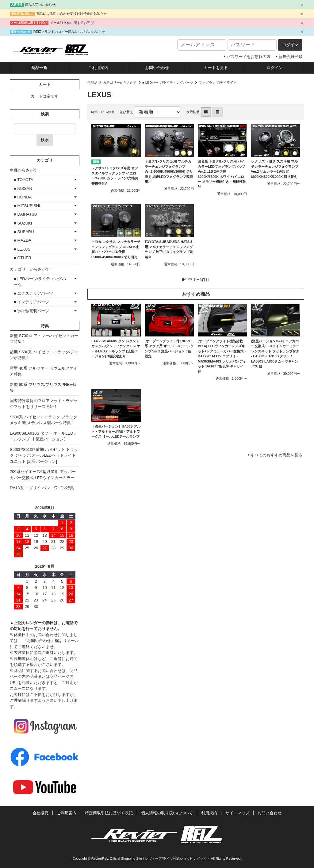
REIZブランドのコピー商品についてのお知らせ (69, 32)
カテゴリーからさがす (120, 83)
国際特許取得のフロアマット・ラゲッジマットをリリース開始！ (44, 404)
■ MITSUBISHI (27, 206)
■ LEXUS (22, 249)
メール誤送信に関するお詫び (72, 23)
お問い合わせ (157, 68)
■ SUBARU (24, 232)
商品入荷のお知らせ (40, 5)
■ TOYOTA (23, 180)
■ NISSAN (23, 188)
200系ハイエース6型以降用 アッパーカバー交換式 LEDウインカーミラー (43, 475)
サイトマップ (237, 813)
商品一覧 (39, 68)
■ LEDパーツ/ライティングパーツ (168, 83)
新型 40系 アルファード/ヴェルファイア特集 (44, 371)
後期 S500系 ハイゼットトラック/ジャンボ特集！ (44, 355)
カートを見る (216, 68)
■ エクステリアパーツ (33, 293)
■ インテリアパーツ (31, 302)
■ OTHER (23, 258)
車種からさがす (24, 170)
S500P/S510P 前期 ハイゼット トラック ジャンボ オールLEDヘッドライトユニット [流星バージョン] (44, 455)
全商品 (92, 83)
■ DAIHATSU (25, 214)
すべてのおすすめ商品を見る (276, 455)
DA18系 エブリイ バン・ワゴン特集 (42, 488)
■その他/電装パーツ (31, 311)
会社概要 (40, 813)
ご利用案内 (98, 68)
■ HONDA (23, 197)
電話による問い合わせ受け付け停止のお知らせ (72, 13)
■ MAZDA (23, 240)
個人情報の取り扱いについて (167, 813)
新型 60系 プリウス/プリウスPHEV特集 (43, 388)
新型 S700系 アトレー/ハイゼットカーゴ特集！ (44, 339)
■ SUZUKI (23, 223)
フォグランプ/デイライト (218, 83)
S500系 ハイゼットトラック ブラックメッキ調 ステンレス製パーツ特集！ (44, 420)
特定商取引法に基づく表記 (109, 813)
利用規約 (209, 813)
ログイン (275, 68)
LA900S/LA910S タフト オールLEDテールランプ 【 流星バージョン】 (44, 436)
